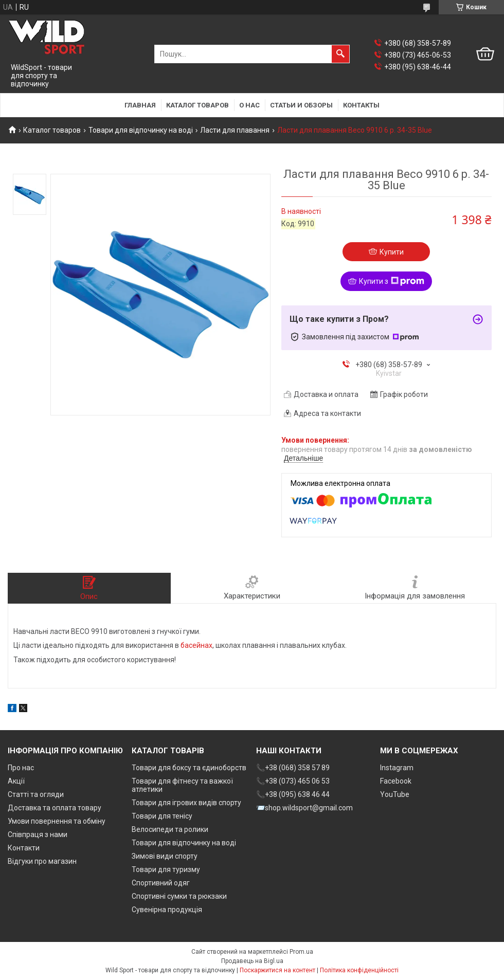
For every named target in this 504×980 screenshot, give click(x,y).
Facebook (396, 781)
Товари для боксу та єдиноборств (189, 768)
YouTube (395, 794)
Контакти (24, 848)
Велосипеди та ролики (170, 829)
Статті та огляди (36, 794)
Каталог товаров (197, 105)
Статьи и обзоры (301, 105)
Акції (16, 781)
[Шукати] (340, 54)
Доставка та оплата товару (55, 808)
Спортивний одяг (161, 883)
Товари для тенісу (162, 816)
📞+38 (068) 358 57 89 (293, 768)
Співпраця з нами (38, 834)
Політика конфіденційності (359, 970)
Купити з (392, 281)
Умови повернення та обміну (57, 821)
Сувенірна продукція (167, 910)
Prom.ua (301, 952)
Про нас (21, 768)
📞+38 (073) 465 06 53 (293, 781)
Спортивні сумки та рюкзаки (179, 896)
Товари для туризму (166, 869)
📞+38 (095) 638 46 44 (293, 794)
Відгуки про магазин (42, 861)
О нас (249, 105)
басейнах (196, 645)
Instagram (397, 768)
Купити (392, 252)
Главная (140, 105)
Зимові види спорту (165, 856)
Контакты (361, 105)
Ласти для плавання (235, 130)
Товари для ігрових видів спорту (186, 803)
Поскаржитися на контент (277, 970)
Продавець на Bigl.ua (252, 961)
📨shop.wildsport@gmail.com (304, 808)
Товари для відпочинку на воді (141, 130)
